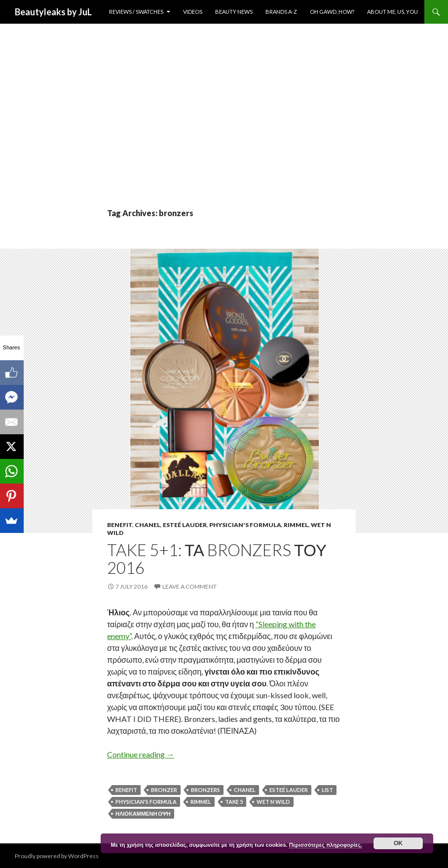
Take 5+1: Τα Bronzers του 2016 (217, 559)
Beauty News (234, 12)
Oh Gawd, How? (332, 12)
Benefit (120, 525)
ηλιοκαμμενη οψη (143, 813)
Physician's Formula (245, 525)
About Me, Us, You (392, 12)
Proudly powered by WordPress (57, 856)
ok (398, 843)
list (327, 790)
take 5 (234, 802)
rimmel (201, 802)
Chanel (148, 525)
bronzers (205, 790)
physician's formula (146, 802)
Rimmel (296, 525)
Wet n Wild (273, 802)
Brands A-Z (281, 12)
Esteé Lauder (185, 525)
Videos (193, 12)
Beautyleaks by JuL (53, 12)
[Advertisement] (224, 133)
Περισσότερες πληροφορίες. (326, 845)
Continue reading (141, 754)
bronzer (164, 790)
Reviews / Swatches (136, 12)
